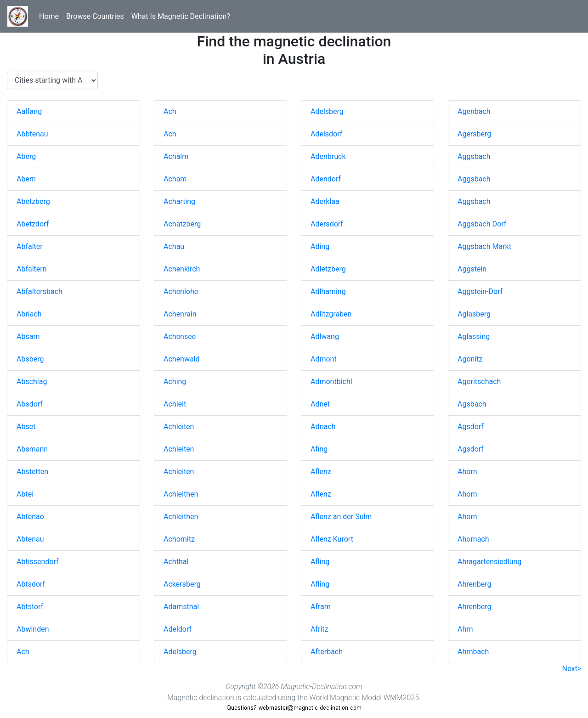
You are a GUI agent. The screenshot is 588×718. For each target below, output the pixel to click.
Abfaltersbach (40, 291)
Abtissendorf (38, 562)
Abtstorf (30, 607)
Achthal (176, 562)
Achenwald (182, 359)
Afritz (319, 629)
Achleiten (179, 427)
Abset (26, 427)
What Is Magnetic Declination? (181, 16)
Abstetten (32, 472)
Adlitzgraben (331, 314)
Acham (175, 179)
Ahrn (465, 629)
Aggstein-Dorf (480, 291)
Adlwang (325, 336)
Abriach (29, 314)
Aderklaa (325, 201)
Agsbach (472, 404)
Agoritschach (479, 382)
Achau (174, 246)
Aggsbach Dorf (482, 224)
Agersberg (474, 134)
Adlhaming (328, 291)
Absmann (32, 449)
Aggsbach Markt (484, 246)
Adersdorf (327, 224)
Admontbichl (331, 382)
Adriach (323, 427)
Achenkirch (182, 269)
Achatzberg (182, 224)
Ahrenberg (475, 584)
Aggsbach (474, 156)
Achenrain (180, 314)
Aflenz (321, 472)
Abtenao (30, 517)
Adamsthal (181, 607)
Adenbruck (328, 156)
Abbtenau (32, 134)
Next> (572, 669)
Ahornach (473, 539)
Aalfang (29, 111)
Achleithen (181, 494)
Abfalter (30, 246)
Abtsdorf (31, 584)
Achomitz (179, 539)
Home (49, 16)
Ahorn (467, 472)
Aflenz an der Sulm (341, 517)
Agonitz (470, 359)
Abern (26, 179)
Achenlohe (181, 291)
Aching (175, 382)
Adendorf (326, 179)
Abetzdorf (33, 224)
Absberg (30, 359)
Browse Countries (95, 16)
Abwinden (33, 629)
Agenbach (474, 111)
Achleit (175, 404)
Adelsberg (180, 652)
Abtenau (30, 539)
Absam (28, 336)
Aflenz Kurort (332, 539)
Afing (319, 449)
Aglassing (474, 336)
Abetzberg (33, 201)
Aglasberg (474, 314)
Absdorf (30, 404)
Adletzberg (328, 269)
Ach (23, 652)
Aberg (26, 156)
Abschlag (32, 382)
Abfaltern (32, 269)
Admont (324, 359)
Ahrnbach (473, 652)
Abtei (25, 494)
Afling (320, 562)
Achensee (180, 336)
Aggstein (472, 269)
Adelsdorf (326, 134)
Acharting (179, 201)
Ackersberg (182, 584)
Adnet (320, 404)
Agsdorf (471, 427)
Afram (321, 607)
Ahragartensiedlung (489, 562)
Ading (320, 246)
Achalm (176, 156)
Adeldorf (178, 629)
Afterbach (327, 652)
